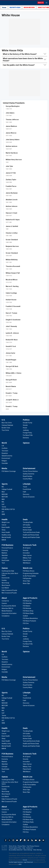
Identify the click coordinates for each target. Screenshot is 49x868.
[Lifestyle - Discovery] (26, 494)
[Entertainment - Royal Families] (28, 476)
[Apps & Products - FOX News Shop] (28, 611)
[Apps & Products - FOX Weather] (27, 603)
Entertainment (29, 468)
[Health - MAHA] (4, 540)
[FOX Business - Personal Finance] (7, 548)
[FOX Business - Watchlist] (5, 555)
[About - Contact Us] (5, 601)
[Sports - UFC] (3, 512)
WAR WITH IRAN (15, 8)
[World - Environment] (6, 458)
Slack (28, 840)
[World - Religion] (4, 461)
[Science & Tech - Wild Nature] (27, 563)
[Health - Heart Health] (6, 532)
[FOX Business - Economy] (5, 550)
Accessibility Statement (16, 850)
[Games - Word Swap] (5, 583)
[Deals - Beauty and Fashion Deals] (31, 537)
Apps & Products (30, 598)
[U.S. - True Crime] (5, 430)
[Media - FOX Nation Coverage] (9, 471)
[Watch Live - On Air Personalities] (29, 576)
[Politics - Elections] (26, 438)
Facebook (6, 840)
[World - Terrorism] (5, 451)
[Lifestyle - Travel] (25, 487)
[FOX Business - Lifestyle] (4, 558)
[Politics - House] (25, 428)
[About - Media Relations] (7, 611)
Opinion (26, 443)
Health (5, 519)
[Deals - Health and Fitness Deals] (31, 535)
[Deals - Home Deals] (27, 527)
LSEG (20, 864)
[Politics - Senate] (25, 425)
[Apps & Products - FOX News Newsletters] (30, 618)
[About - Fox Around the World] (9, 606)
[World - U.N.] (3, 446)
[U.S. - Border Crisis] (6, 428)
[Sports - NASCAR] (5, 494)
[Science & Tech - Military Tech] (27, 558)
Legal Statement (28, 862)
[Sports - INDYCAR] (5, 497)
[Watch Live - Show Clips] (26, 581)
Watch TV (41, 3)
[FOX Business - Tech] (3, 563)
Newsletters (36, 840)
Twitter (10, 840)
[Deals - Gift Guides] (26, 525)
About (4, 598)
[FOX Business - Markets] (4, 553)
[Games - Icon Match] (5, 588)
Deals (25, 519)
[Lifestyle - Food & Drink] (27, 489)
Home (4, 8)
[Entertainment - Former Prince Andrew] (30, 471)
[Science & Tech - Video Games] (27, 555)
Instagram (13, 840)
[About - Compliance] (6, 616)
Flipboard (21, 840)
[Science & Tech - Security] (26, 550)
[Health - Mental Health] (6, 537)
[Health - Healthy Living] (6, 535)
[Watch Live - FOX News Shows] (29, 571)
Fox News (7, 3)
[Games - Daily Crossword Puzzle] (9, 590)
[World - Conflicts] (5, 448)
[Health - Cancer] (4, 525)
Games (5, 568)
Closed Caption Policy (15, 848)
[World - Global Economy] (7, 456)
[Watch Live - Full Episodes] (27, 578)
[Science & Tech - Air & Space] (27, 548)
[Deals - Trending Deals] (28, 522)
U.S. (3, 420)
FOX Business (7, 545)
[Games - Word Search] (6, 585)
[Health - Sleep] (4, 530)
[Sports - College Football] (7, 489)
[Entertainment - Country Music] (28, 479)
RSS (32, 840)
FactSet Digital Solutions (16, 862)
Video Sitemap (37, 850)
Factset (25, 860)
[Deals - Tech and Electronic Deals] (31, 532)
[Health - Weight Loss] (6, 522)
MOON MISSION (29, 8)
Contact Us (29, 848)
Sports (5, 484)
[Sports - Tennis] (4, 507)
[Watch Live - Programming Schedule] (31, 573)
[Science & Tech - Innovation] (26, 553)
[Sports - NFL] (3, 487)
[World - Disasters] (5, 453)
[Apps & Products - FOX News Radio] (28, 613)
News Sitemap (28, 850)
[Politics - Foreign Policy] (27, 433)
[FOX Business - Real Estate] (5, 560)
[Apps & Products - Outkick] (25, 616)
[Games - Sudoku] (4, 580)
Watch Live (28, 568)
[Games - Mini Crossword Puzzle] (9, 593)
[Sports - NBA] (3, 499)
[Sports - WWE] (3, 514)
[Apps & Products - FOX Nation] (27, 606)
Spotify (40, 840)
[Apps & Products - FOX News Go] (27, 601)
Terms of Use (13, 846)
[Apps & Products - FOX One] (26, 623)
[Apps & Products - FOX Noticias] (27, 608)
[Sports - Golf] (3, 504)
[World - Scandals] (5, 463)
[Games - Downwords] (6, 578)
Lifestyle (27, 484)
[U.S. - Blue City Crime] (7, 423)
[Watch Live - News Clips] (26, 583)
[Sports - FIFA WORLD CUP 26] (8, 509)
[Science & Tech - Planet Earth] (27, 560)
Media (4, 468)
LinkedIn (25, 840)
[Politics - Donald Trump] (28, 423)
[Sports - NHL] (3, 502)
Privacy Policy (22, 846)
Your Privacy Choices (33, 846)
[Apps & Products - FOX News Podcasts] (29, 621)
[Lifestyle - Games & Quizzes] (29, 497)
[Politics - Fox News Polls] (28, 435)
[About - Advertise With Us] (7, 608)
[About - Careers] (4, 603)
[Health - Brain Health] (6, 527)
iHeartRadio (43, 840)
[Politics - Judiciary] (26, 430)
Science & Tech (30, 545)
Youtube (17, 840)
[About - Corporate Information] (9, 613)
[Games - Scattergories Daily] (8, 571)
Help (24, 848)
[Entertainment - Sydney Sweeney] (29, 474)
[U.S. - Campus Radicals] (7, 425)
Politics (26, 420)
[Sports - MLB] (3, 492)
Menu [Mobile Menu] (46, 3)
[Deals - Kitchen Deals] (27, 530)
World (4, 443)
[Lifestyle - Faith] (24, 492)
